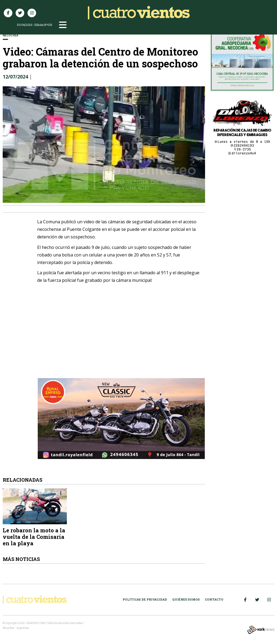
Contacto (214, 599)
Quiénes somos (186, 599)
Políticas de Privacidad (145, 599)
